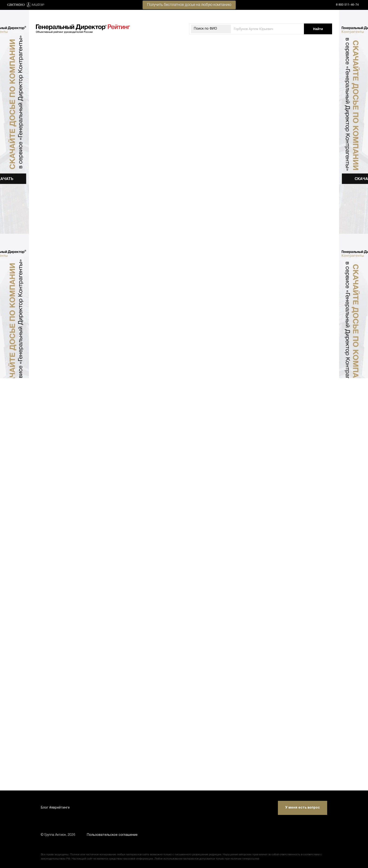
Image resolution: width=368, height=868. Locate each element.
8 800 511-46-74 (347, 5)
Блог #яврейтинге (55, 808)
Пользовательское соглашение (112, 835)
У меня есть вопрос (303, 808)
